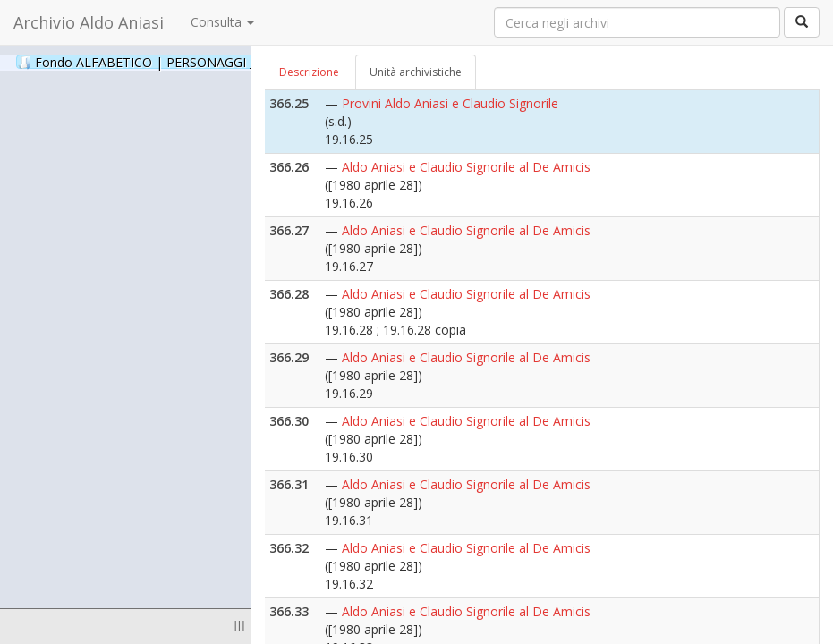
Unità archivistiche (416, 72)
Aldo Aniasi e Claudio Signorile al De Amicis (466, 167)
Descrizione (309, 72)
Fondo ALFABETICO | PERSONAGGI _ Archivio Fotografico (217, 62)
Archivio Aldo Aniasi (89, 22)
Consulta (222, 22)
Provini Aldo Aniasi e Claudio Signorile (450, 103)
